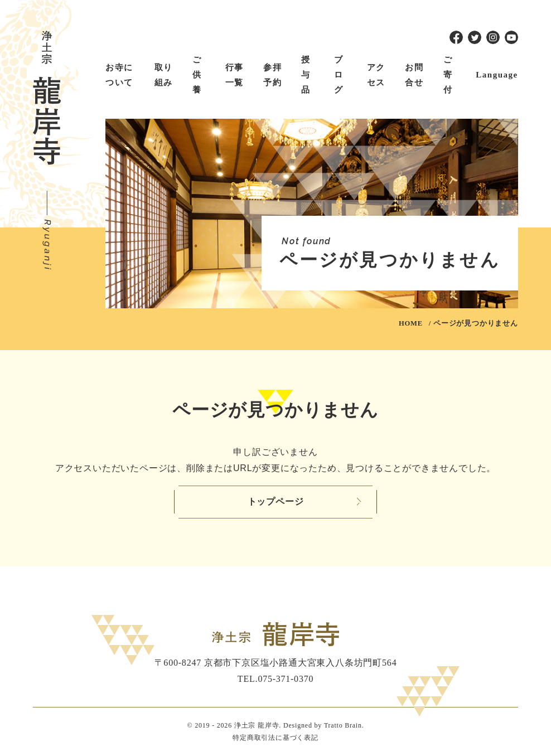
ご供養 (197, 75)
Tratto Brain (343, 725)
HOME (411, 323)
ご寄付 (448, 75)
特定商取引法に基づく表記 (275, 738)
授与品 (306, 75)
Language (497, 75)
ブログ (339, 75)
